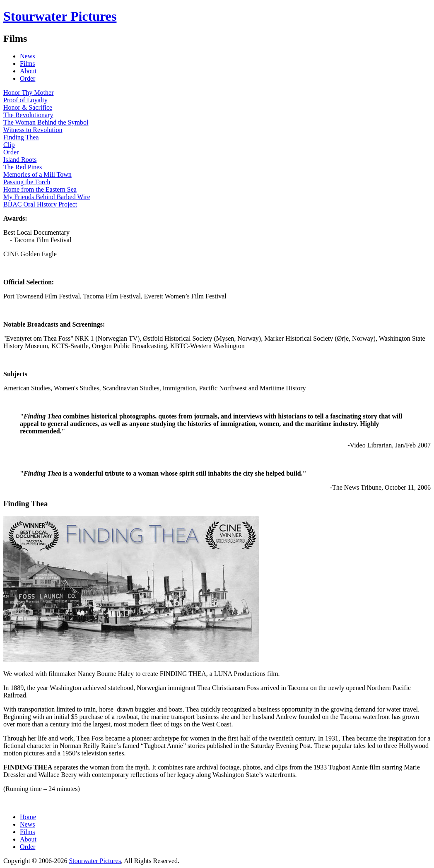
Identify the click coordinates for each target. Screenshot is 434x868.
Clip (9, 145)
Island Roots (20, 160)
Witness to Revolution (33, 130)
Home (28, 817)
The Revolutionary (28, 115)
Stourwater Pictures (60, 16)
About (28, 71)
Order (28, 78)
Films (27, 64)
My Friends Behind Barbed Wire (47, 197)
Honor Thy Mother (28, 93)
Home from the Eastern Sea (40, 189)
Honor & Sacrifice (28, 107)
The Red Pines (23, 167)
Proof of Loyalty (25, 100)
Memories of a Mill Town (37, 174)
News (27, 56)
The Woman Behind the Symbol (46, 122)
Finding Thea (21, 137)
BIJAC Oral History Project (40, 204)
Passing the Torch (27, 182)
